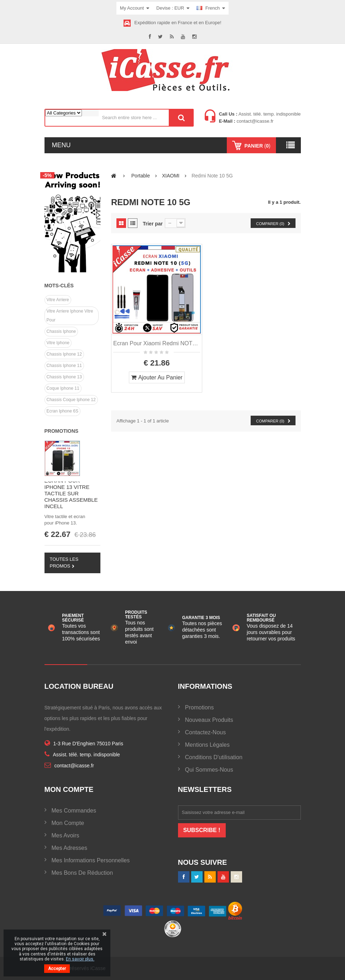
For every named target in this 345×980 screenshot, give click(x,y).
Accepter (57, 969)
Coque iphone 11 (63, 388)
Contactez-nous (206, 732)
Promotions (62, 431)
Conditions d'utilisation (214, 757)
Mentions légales (207, 745)
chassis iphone (61, 331)
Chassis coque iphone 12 (71, 400)
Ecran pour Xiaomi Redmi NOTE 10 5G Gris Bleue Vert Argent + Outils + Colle (157, 343)
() (257, 146)
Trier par (153, 224)
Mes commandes (74, 811)
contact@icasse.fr (254, 121)
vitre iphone (58, 343)
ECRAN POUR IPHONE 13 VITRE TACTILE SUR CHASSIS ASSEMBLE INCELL (71, 493)
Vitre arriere (58, 300)
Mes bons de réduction (82, 873)
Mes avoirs (66, 835)
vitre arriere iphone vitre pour (70, 316)
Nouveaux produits (209, 720)
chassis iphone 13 (64, 377)
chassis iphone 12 (64, 354)
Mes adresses (69, 848)
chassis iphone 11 (64, 366)
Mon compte (68, 823)
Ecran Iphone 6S (62, 411)
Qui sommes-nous (209, 770)
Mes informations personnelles (91, 860)
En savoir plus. (80, 959)
